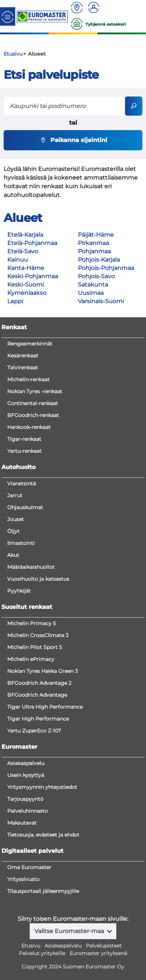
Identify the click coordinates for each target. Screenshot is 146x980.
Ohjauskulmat (25, 507)
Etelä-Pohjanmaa (32, 243)
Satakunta (93, 285)
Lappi (15, 301)
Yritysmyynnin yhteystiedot (42, 787)
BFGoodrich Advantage (37, 695)
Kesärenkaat (23, 356)
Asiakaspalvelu (26, 763)
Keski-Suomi (26, 285)
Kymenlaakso (27, 293)
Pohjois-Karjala (99, 260)
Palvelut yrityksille (42, 953)
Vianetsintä (22, 483)
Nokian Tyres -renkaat (35, 391)
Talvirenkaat (23, 367)
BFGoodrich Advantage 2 (39, 683)
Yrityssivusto (23, 879)
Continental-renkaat (33, 403)
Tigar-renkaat (24, 439)
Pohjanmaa (94, 251)
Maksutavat (22, 823)
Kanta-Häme (26, 268)
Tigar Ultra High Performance (45, 707)
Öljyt (13, 531)
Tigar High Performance (38, 719)
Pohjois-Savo (96, 276)
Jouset (16, 519)
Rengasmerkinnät (30, 344)
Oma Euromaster (29, 867)
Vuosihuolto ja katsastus (38, 579)
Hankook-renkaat (29, 427)
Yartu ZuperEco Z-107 (34, 731)
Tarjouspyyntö (25, 799)
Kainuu (18, 260)
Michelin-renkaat (28, 379)
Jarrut (15, 495)
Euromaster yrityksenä (98, 953)
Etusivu (31, 946)
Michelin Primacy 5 (32, 623)
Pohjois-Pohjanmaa (106, 268)
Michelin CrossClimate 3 (38, 635)
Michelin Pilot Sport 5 (35, 647)
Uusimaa (91, 293)
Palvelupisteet (104, 946)
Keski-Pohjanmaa (33, 276)
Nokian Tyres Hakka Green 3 (43, 671)
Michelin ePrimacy (31, 659)
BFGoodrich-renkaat (33, 415)
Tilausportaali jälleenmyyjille (43, 891)
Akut (13, 555)
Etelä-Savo (23, 251)
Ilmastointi (21, 543)
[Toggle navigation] (8, 16)
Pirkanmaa (93, 243)
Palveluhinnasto (28, 811)
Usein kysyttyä (26, 775)
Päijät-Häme (96, 235)
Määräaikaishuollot (31, 567)
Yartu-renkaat (24, 451)
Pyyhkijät (19, 591)
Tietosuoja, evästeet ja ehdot (43, 835)
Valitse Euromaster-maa (70, 931)
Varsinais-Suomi (101, 301)
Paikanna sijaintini (73, 140)
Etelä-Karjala (25, 235)
